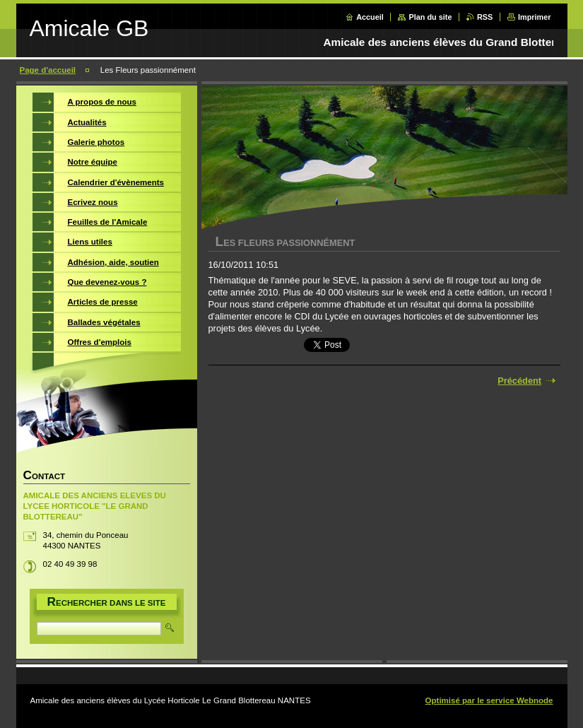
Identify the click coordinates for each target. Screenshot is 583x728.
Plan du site (430, 17)
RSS (485, 17)
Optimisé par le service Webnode (489, 700)
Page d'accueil (48, 70)
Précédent (519, 381)
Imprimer (535, 17)
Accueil (370, 17)
